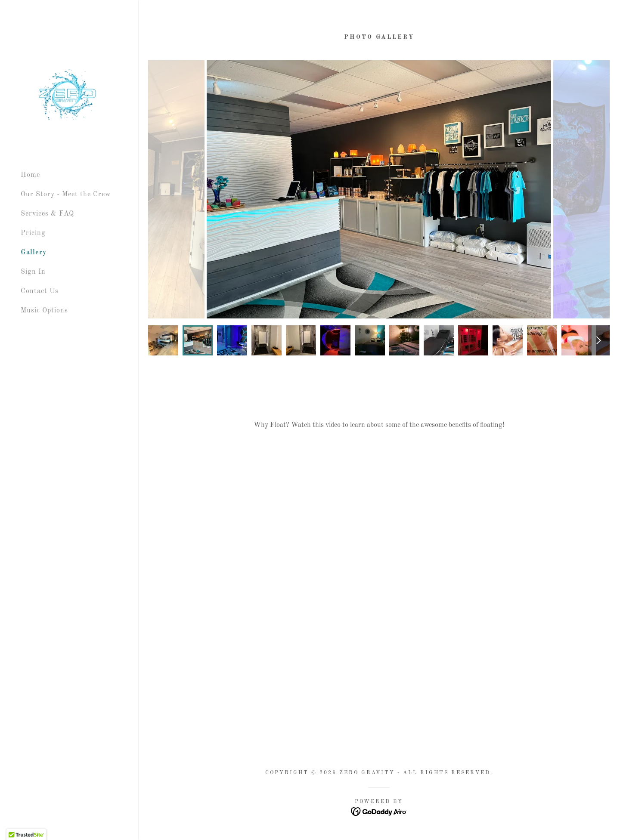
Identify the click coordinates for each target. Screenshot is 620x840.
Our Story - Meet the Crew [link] (66, 195)
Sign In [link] (33, 272)
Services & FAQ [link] (47, 214)
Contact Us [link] (40, 291)
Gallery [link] (34, 253)
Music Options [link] (44, 311)
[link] (69, 96)
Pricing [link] (33, 233)
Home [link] (30, 175)
